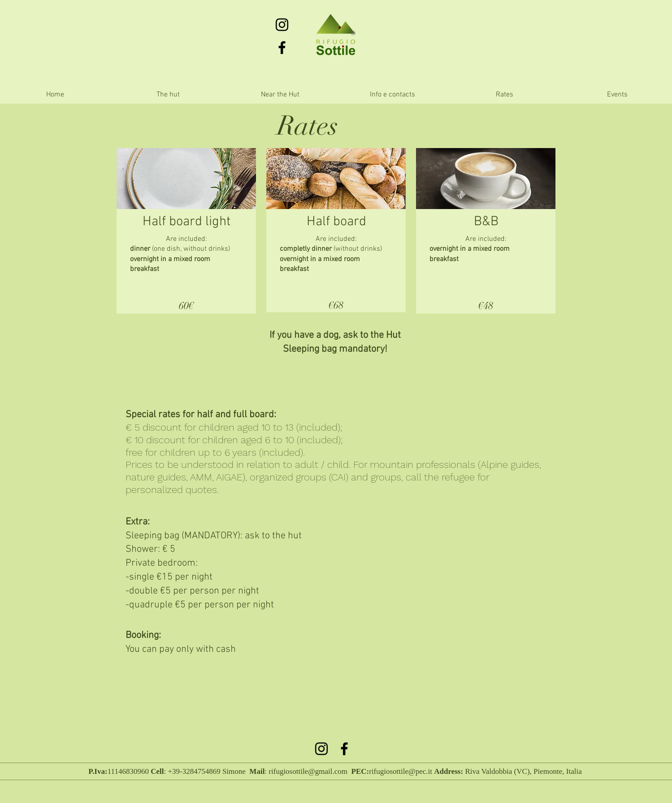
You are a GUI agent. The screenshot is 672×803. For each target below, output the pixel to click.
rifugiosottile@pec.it (401, 771)
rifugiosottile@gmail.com (308, 771)
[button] (280, 95)
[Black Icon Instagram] (282, 25)
